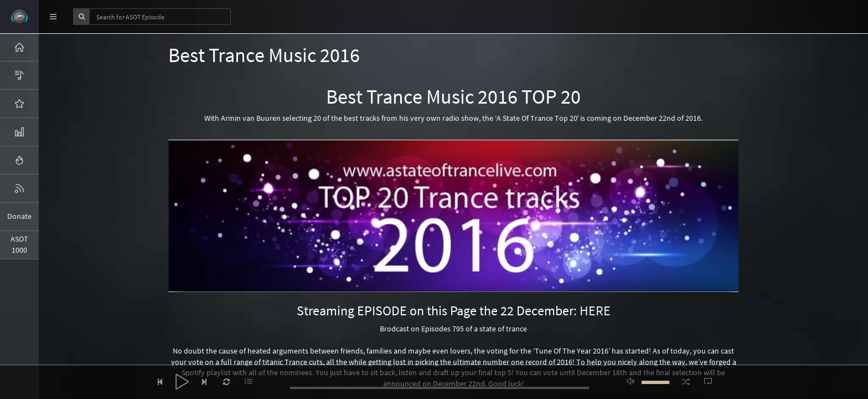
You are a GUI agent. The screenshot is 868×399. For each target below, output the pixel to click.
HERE (595, 311)
